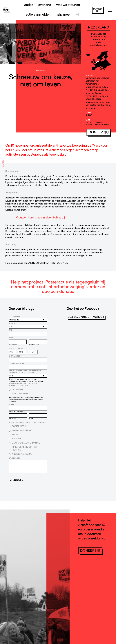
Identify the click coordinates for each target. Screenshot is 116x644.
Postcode (12, 419)
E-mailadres (15, 356)
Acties (29, 5)
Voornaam (13, 345)
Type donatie (15, 316)
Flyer (15, 435)
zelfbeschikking (102, 125)
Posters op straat (22, 430)
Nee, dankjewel (21, 394)
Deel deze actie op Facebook (86, 317)
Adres (12, 405)
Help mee (63, 14)
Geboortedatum (16, 348)
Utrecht (89, 125)
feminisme (99, 123)
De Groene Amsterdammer (27, 443)
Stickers (17, 439)
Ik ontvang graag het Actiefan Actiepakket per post (23, 384)
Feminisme (41, 70)
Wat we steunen (68, 5)
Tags (88, 120)
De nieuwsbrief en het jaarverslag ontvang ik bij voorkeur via (25, 372)
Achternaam (34, 345)
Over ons (45, 5)
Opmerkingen (15, 458)
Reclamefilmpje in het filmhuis (24, 448)
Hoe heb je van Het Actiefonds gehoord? (27, 422)
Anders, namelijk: (22, 454)
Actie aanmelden (38, 14)
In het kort (90, 75)
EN (77, 15)
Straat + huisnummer (17, 411)
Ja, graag (17, 389)
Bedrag (89, 113)
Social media (19, 426)
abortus (89, 123)
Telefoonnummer (16, 364)
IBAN (11, 330)
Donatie (13, 323)
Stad (31, 419)
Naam (12, 338)
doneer (98, 10)
